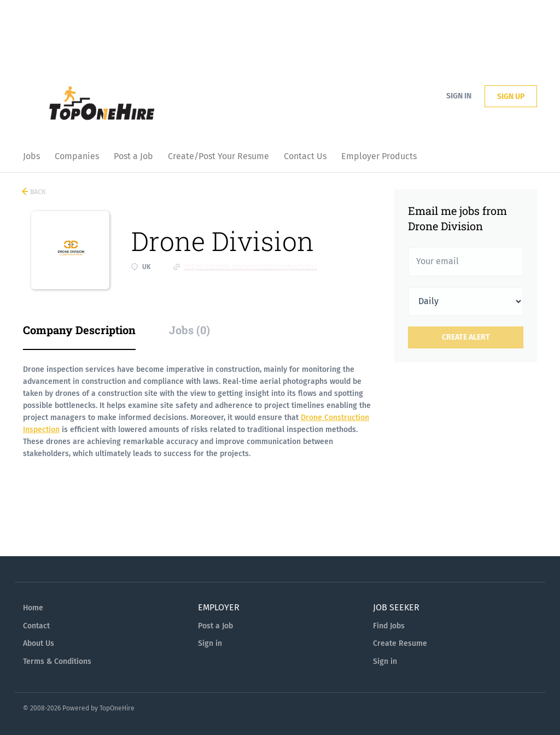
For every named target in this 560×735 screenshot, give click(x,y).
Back (37, 192)
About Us (39, 643)
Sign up (511, 97)
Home (33, 608)
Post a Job (215, 626)
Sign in (459, 96)
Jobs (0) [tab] (189, 330)
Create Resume (400, 643)
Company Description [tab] (79, 330)
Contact (36, 626)
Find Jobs (389, 626)
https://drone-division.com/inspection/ (251, 267)
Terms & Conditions (57, 661)
